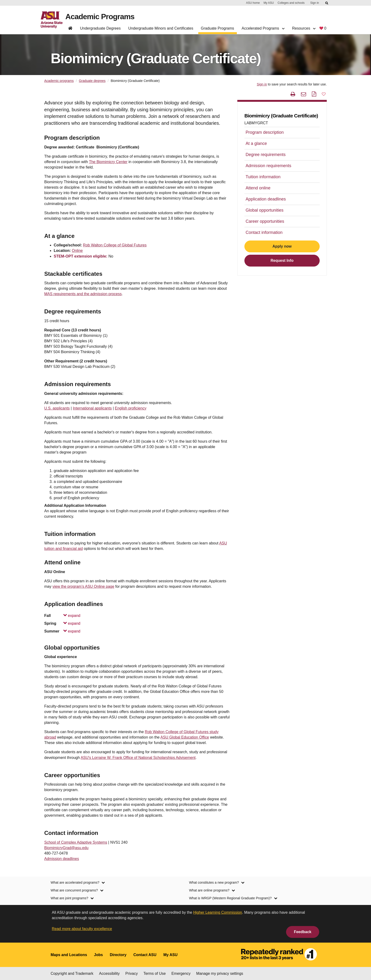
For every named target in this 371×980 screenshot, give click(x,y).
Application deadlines (266, 199)
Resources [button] (304, 28)
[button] (324, 94)
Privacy (132, 973)
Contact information (264, 232)
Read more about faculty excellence (82, 929)
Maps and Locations (69, 955)
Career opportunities (265, 221)
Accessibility (109, 973)
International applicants (92, 408)
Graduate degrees (92, 81)
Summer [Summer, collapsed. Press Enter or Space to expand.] (62, 631)
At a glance (256, 143)
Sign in (315, 3)
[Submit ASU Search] (327, 3)
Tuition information (263, 177)
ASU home (253, 3)
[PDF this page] (314, 94)
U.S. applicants (57, 408)
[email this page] (303, 94)
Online (77, 251)
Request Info (282, 261)
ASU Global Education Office (185, 737)
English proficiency (130, 408)
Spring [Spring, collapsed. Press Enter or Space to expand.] (62, 623)
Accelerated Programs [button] (263, 28)
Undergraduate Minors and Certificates (161, 28)
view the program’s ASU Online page (83, 586)
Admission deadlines (62, 859)
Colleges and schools (291, 3)
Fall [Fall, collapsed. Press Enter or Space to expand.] (62, 616)
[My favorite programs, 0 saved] (323, 29)
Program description (265, 132)
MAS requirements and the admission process (83, 294)
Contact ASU (145, 955)
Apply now (282, 246)
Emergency (181, 973)
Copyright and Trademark (72, 973)
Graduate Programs (218, 28)
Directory (118, 955)
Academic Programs (100, 17)
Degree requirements (266, 155)
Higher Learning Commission (218, 912)
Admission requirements (268, 166)
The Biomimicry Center (108, 162)
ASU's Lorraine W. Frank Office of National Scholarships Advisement (138, 758)
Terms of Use (155, 973)
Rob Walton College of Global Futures (115, 245)
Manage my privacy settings (220, 973)
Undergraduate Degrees (100, 28)
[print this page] (293, 94)
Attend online (258, 188)
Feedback (303, 932)
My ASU (269, 3)
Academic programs (59, 81)
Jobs (98, 955)
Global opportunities (265, 210)
